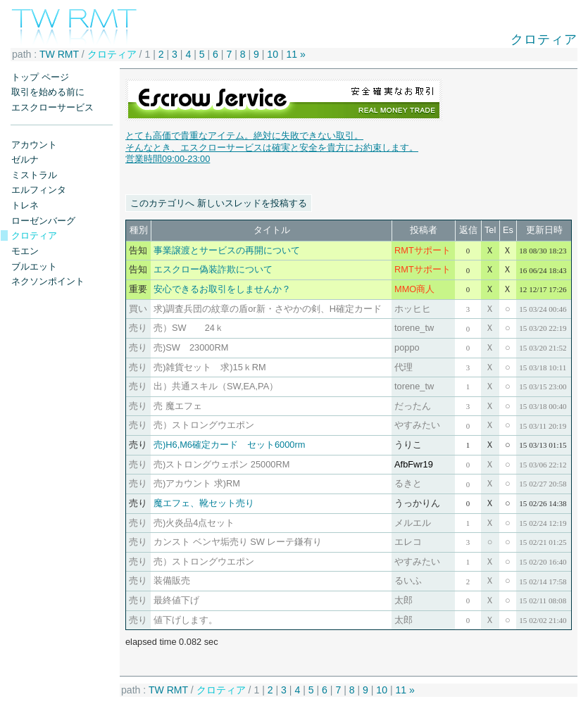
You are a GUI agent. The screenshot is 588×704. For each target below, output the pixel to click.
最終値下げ (176, 600)
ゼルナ (25, 159)
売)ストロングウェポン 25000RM (221, 464)
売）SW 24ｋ (189, 328)
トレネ (25, 205)
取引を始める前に (48, 92)
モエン (25, 251)
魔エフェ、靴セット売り (204, 503)
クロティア (34, 235)
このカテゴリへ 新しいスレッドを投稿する (219, 203)
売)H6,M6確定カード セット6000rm (229, 445)
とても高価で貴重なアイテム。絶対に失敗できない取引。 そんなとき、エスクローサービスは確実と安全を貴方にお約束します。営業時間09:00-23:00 (272, 147)
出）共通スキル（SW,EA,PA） (216, 386)
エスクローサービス (52, 107)
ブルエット (34, 266)
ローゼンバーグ (43, 221)
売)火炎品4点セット (194, 523)
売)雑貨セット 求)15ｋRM (210, 367)
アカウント (34, 145)
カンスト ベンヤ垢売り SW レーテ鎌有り (238, 542)
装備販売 (172, 580)
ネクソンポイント (48, 281)
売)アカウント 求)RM (197, 483)
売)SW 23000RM (191, 347)
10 (273, 54)
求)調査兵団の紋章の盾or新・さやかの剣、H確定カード (268, 309)
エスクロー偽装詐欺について (213, 269)
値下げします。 (186, 620)
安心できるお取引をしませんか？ (222, 289)
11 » (296, 54)
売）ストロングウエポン (213, 425)
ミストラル (34, 175)
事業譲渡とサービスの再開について (227, 250)
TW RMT (59, 54)
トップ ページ (40, 77)
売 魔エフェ (178, 406)
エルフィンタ (39, 190)
